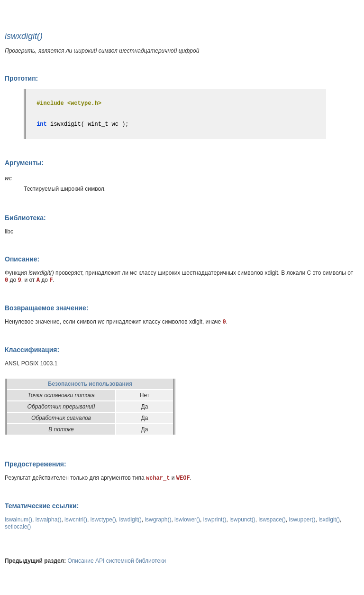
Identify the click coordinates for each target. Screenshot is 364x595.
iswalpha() (49, 520)
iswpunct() (242, 520)
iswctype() (103, 520)
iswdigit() (130, 520)
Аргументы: (24, 163)
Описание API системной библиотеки (117, 561)
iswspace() (272, 520)
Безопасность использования (90, 384)
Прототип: (21, 78)
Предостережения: (36, 464)
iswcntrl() (76, 520)
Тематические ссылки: (42, 506)
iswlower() (187, 520)
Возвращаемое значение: (46, 308)
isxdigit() (329, 520)
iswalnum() (18, 520)
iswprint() (215, 520)
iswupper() (302, 520)
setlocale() (18, 527)
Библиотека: (25, 218)
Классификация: (32, 350)
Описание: (22, 259)
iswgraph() (158, 520)
